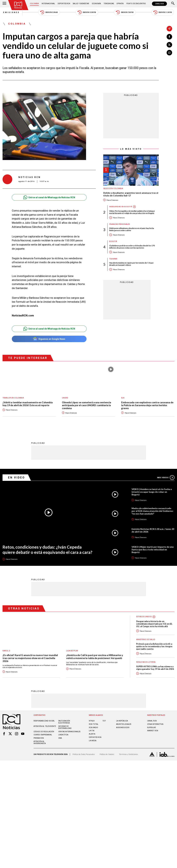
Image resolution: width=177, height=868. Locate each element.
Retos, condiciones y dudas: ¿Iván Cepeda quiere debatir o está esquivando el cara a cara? (49, 550)
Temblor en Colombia (13, 398)
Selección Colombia (113, 189)
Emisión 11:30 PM (163, 12)
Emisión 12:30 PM (87, 12)
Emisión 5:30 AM (49, 12)
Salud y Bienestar (81, 4)
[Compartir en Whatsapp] (169, 53)
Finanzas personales (120, 224)
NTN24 (92, 721)
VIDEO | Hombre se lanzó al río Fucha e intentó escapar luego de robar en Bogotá (152, 492)
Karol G (6, 651)
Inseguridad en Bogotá (121, 207)
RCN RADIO (93, 727)
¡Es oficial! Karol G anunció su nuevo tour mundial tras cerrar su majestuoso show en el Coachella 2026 (30, 658)
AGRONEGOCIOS (123, 727)
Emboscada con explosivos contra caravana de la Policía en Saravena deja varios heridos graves (147, 405)
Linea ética (63, 735)
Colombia (35, 4)
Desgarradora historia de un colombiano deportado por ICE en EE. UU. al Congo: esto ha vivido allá (155, 624)
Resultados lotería (146, 662)
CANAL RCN (159, 4)
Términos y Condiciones (128, 755)
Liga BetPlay (72, 651)
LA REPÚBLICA (122, 721)
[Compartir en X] (169, 45)
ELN (123, 398)
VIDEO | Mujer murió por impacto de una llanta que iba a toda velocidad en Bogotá (153, 549)
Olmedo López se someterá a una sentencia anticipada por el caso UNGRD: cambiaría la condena (87, 405)
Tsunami (113, 259)
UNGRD (65, 398)
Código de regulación (44, 732)
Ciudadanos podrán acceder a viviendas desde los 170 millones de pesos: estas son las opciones (132, 247)
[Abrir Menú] (4, 4)
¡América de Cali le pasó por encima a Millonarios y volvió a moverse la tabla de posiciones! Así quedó (95, 657)
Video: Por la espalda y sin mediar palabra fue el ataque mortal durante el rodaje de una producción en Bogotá (132, 212)
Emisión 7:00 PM (125, 12)
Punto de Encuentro (136, 4)
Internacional (48, 4)
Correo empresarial (43, 735)
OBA (60, 738)
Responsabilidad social (44, 721)
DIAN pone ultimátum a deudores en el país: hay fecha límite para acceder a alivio (132, 230)
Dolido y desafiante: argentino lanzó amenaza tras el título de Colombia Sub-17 (131, 194)
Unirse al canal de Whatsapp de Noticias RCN (49, 198)
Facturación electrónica (64, 722)
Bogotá (113, 242)
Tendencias (109, 4)
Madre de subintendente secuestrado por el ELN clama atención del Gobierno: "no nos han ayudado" (152, 511)
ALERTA (92, 734)
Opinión (120, 4)
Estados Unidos (144, 617)
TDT (104, 721)
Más (166, 478)
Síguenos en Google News (49, 339)
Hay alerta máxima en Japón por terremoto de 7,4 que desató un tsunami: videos (131, 264)
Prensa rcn (39, 738)
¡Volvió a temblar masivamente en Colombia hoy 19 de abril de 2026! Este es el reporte (28, 404)
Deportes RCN (64, 4)
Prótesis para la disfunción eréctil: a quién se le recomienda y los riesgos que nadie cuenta (154, 646)
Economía (96, 4)
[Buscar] (173, 4)
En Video (17, 477)
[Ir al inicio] (18, 5)
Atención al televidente (45, 726)
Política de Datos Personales (84, 755)
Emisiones (11, 12)
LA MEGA (93, 741)
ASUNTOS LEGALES (124, 724)
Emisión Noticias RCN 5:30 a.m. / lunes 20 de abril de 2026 (153, 530)
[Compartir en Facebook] (169, 37)
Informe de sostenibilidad (65, 727)
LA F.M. (92, 731)
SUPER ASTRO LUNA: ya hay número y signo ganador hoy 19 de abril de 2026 (155, 668)
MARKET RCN (153, 731)
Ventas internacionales (69, 732)
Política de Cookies (107, 755)
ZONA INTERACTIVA (155, 724)
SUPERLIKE (152, 727)
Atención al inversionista (40, 743)
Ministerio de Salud (146, 640)
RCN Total (94, 724)
